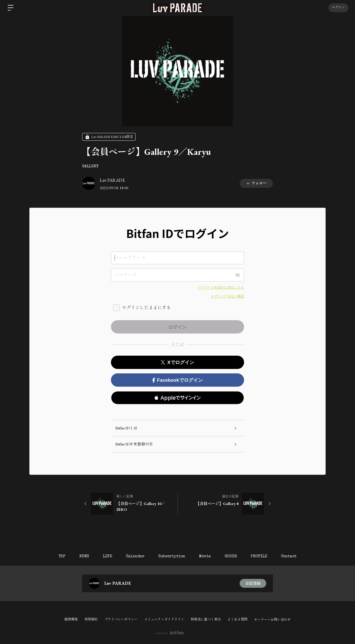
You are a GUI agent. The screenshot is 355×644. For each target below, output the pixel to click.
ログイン (338, 8)
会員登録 (253, 583)
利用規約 (91, 619)
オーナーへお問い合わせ (272, 620)
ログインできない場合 (227, 296)
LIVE (107, 556)
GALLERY (90, 166)
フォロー (256, 183)
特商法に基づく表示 (206, 619)
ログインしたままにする (146, 308)
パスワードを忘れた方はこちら (221, 288)
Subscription (172, 556)
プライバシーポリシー (121, 619)
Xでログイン (177, 362)
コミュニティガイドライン (164, 619)
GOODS (231, 556)
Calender (135, 556)
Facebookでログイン (177, 380)
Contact (289, 556)
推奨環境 (71, 619)
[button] (177, 398)
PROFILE (259, 556)
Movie (205, 556)
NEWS (84, 556)
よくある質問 (237, 619)
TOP (62, 556)
